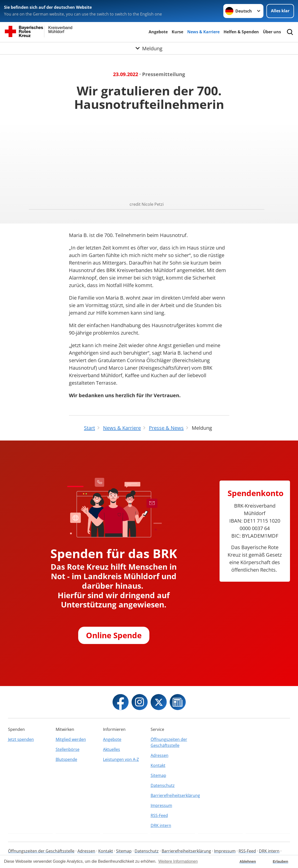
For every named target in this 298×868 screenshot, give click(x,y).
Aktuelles (112, 749)
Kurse (177, 32)
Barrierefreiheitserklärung (173, 795)
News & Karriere (203, 32)
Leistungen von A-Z (121, 759)
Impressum (161, 805)
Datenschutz (163, 785)
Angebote (158, 32)
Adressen (160, 755)
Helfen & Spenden (241, 32)
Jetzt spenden (21, 739)
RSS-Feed (159, 815)
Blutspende (66, 759)
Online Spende (114, 635)
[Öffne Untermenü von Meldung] (149, 48)
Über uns (272, 32)
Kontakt (158, 765)
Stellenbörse (68, 749)
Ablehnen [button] (248, 861)
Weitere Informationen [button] (178, 861)
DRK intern (161, 825)
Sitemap (158, 775)
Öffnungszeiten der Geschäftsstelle (169, 742)
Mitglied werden (71, 739)
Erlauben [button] (280, 861)
